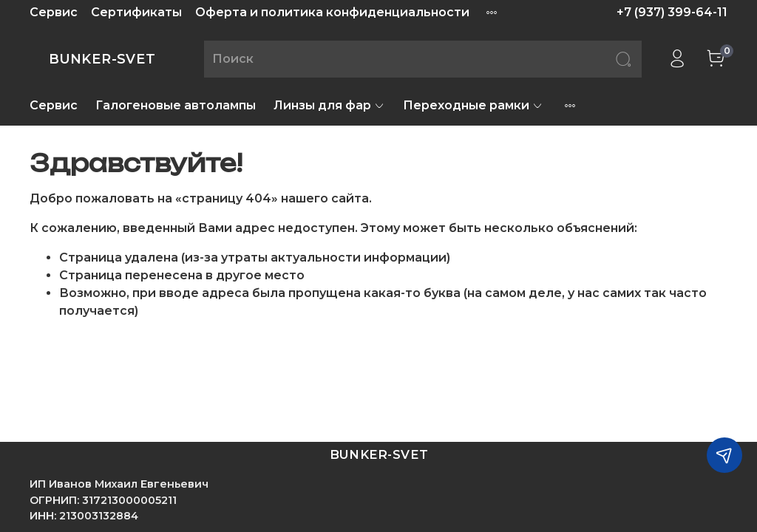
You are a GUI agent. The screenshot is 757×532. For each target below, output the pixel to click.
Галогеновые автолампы (176, 105)
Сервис (54, 12)
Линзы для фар (329, 105)
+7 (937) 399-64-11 (672, 12)
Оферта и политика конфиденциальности (332, 12)
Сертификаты (136, 12)
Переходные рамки (473, 105)
